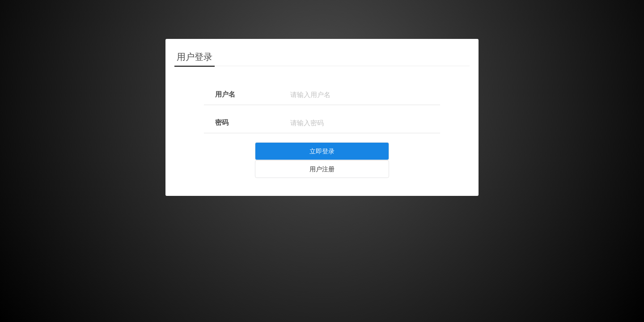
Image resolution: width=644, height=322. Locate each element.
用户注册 (322, 169)
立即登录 (322, 151)
